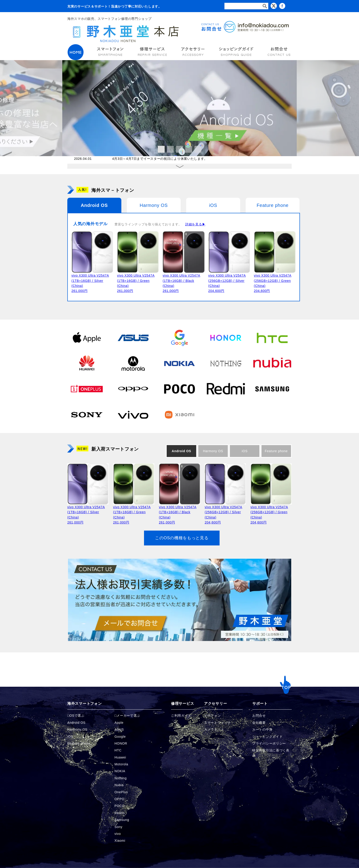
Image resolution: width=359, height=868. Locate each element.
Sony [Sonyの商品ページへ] (118, 827)
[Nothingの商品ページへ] (226, 363)
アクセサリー (215, 704)
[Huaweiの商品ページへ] (87, 363)
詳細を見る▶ (195, 224)
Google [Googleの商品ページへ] (120, 737)
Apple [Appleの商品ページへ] (119, 723)
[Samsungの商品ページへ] (272, 389)
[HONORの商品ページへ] (226, 337)
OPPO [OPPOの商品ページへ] (119, 799)
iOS (213, 205)
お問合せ (259, 716)
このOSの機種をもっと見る (182, 538)
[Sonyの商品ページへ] (87, 414)
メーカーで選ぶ (128, 716)
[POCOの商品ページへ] (179, 389)
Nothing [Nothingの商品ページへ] (121, 778)
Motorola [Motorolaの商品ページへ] (121, 764)
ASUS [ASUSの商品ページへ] (119, 729)
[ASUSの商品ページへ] (133, 337)
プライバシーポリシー (269, 743)
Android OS (94, 205)
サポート (260, 704)
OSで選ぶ (77, 716)
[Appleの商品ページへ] (87, 337)
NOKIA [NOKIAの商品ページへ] (120, 771)
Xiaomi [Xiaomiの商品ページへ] (120, 841)
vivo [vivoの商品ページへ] (118, 834)
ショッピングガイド (267, 737)
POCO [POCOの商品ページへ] (120, 806)
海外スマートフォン (84, 704)
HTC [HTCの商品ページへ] (118, 750)
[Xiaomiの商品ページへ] (179, 414)
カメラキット (214, 729)
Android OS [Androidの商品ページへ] (76, 723)
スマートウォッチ (218, 723)
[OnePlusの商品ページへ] (87, 389)
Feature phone (273, 205)
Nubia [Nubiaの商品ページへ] (119, 785)
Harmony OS (154, 205)
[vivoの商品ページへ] (133, 414)
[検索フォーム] (246, 6)
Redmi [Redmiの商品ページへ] (120, 813)
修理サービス (182, 704)
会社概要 (259, 723)
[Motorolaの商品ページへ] (133, 363)
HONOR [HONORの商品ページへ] (121, 743)
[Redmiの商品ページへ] (226, 389)
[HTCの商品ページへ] (272, 337)
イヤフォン (212, 716)
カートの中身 (262, 729)
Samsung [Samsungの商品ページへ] (122, 820)
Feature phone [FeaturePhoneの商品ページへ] (79, 743)
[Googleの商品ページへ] (179, 337)
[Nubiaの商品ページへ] (272, 363)
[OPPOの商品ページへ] (133, 389)
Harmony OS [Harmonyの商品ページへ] (77, 729)
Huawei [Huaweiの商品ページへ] (120, 757)
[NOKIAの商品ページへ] (179, 363)
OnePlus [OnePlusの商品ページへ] (121, 792)
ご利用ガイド (181, 716)
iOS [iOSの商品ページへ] (70, 737)
